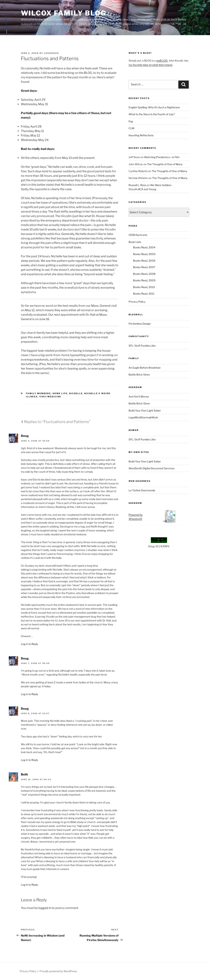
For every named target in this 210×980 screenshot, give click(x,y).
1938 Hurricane (138, 235)
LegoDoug (52, 53)
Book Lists (135, 242)
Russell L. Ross (137, 185)
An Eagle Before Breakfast (145, 368)
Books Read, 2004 (144, 247)
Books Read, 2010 (144, 287)
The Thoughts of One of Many (165, 164)
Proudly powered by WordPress (58, 971)
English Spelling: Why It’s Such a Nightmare (154, 107)
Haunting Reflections (141, 135)
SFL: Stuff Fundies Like (142, 346)
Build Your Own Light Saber (145, 410)
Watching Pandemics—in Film (162, 157)
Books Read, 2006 (144, 261)
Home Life (60, 393)
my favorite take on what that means (150, 65)
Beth (24, 774)
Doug (25, 436)
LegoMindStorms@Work (143, 417)
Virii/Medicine (50, 397)
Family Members (38, 393)
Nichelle (76, 393)
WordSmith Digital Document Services (151, 468)
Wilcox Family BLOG (64, 13)
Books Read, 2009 (144, 280)
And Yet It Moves (139, 396)
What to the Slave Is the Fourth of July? (152, 114)
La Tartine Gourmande (142, 490)
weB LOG (162, 61)
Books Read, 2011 (144, 294)
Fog (131, 121)
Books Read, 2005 (144, 254)
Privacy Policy (137, 302)
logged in (45, 908)
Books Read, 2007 (144, 267)
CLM (131, 128)
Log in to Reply (29, 644)
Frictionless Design (140, 324)
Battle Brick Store (139, 374)
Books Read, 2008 (144, 274)
